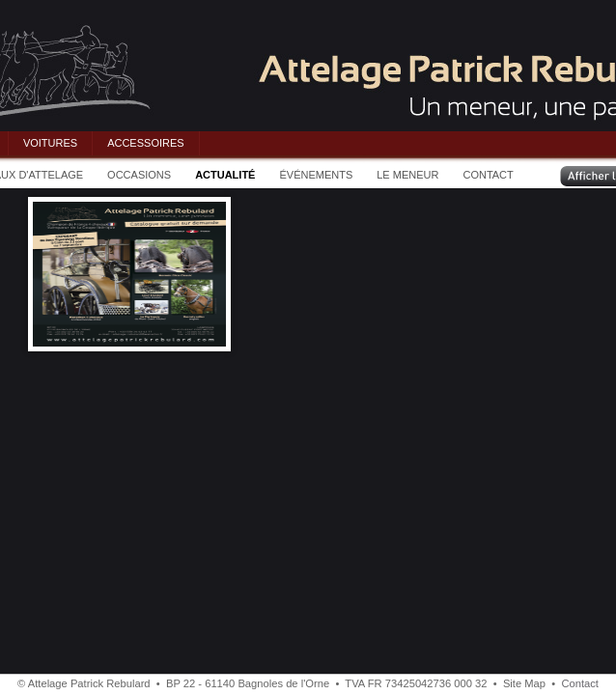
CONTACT (488, 175)
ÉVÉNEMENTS (316, 175)
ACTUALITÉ (225, 175)
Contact (580, 683)
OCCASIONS (139, 175)
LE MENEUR (407, 175)
